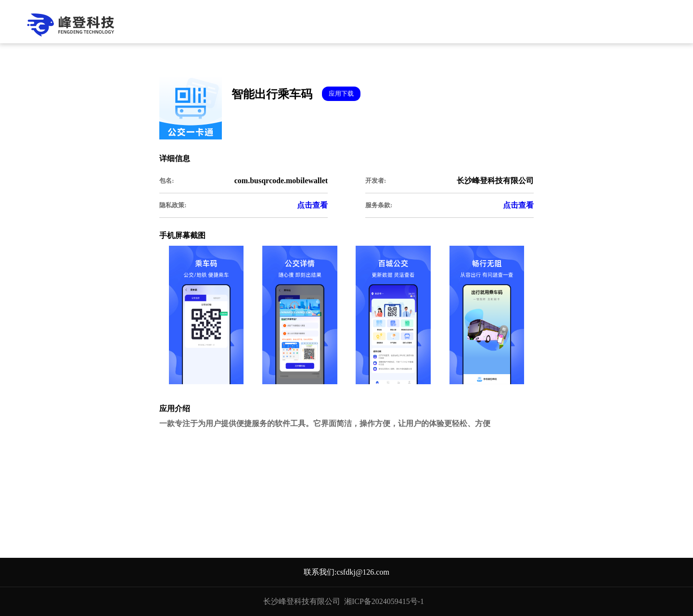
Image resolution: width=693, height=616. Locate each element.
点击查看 (312, 205)
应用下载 (341, 94)
